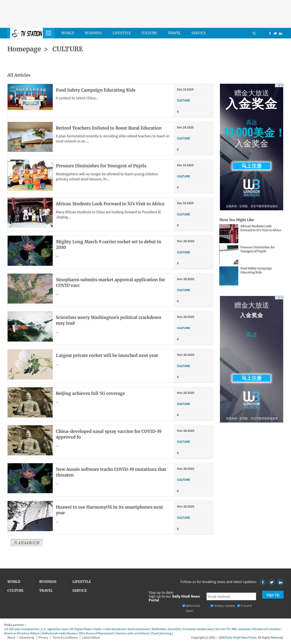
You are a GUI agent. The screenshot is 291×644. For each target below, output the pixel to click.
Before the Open (193, 608)
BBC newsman (241, 629)
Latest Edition (91, 637)
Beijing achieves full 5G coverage (90, 393)
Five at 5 (246, 606)
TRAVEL (174, 33)
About (11, 637)
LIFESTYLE (122, 33)
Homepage (24, 49)
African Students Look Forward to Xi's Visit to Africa (110, 204)
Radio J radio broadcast (110, 629)
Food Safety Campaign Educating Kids (96, 90)
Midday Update (224, 606)
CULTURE (149, 33)
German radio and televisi (133, 633)
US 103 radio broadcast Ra (22, 629)
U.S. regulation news (55, 629)
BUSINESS (93, 33)
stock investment (138, 629)
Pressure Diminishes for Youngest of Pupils (257, 249)
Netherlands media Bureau (59, 633)
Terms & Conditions (65, 637)
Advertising (27, 637)
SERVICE (199, 33)
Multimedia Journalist (166, 629)
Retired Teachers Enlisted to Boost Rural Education (109, 128)
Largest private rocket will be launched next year (107, 355)
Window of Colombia (267, 629)
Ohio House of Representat (96, 633)
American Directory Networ (22, 633)
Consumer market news (198, 629)
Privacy (43, 637)
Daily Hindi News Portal (241, 637)
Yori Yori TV (222, 629)
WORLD (68, 33)
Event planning (161, 633)
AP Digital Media (81, 629)
